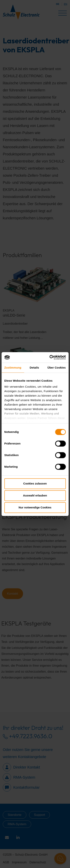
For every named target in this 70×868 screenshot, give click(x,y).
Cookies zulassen (35, 483)
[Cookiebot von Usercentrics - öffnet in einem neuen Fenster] (50, 357)
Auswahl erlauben (35, 495)
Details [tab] (34, 368)
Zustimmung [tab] (13, 368)
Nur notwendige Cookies (35, 507)
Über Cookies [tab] (57, 368)
